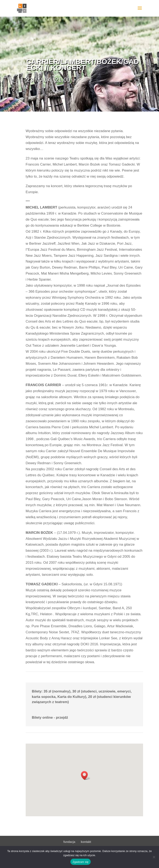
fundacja (69, 842)
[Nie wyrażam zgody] (154, 857)
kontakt (86, 842)
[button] (86, 775)
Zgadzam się (80, 862)
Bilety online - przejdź (50, 718)
